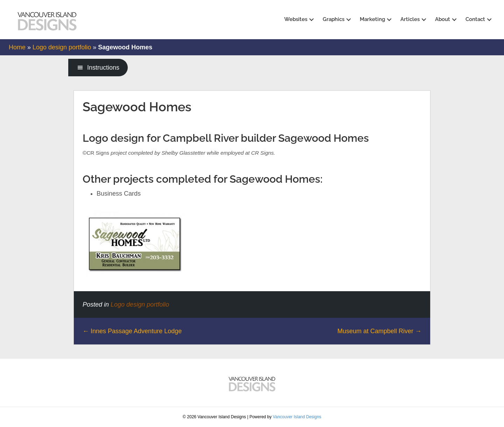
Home (17, 47)
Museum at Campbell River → (379, 331)
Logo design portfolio (62, 47)
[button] (311, 20)
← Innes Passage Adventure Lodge (132, 331)
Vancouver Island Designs (297, 417)
